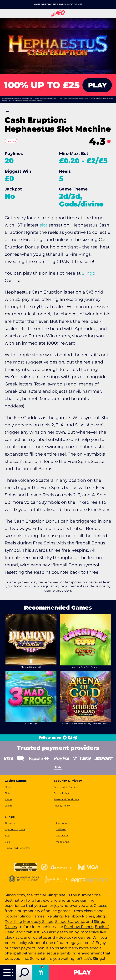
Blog (7, 842)
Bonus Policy (61, 793)
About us (10, 823)
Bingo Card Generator (18, 848)
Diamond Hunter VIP (31, 667)
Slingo (88, 273)
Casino (9, 806)
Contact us (62, 836)
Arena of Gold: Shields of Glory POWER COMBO (85, 724)
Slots (8, 793)
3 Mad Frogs (31, 724)
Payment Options (15, 829)
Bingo (8, 799)
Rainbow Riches (79, 927)
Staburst (32, 932)
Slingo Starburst (70, 922)
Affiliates (61, 829)
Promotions (63, 823)
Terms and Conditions (67, 799)
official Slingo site (50, 895)
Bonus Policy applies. (36, 100)
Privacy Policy (62, 806)
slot (44, 225)
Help (8, 836)
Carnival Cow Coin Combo (85, 667)
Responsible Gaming (66, 787)
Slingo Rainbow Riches (73, 916)
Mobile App (63, 842)
